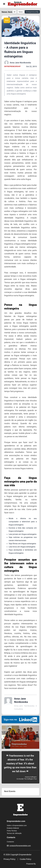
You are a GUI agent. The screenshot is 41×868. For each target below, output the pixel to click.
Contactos (10, 842)
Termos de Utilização (14, 833)
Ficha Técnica (12, 831)
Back (7, 20)
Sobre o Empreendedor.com (17, 825)
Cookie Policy (26, 859)
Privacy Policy (10, 859)
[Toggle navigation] (4, 4)
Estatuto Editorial (13, 828)
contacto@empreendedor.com (20, 846)
